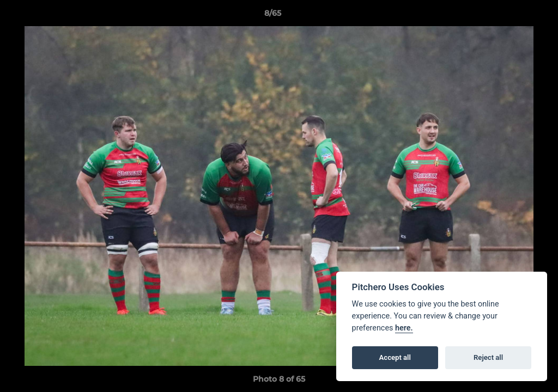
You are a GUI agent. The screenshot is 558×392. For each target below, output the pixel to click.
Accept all (395, 357)
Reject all (488, 357)
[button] (512, 16)
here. (404, 328)
